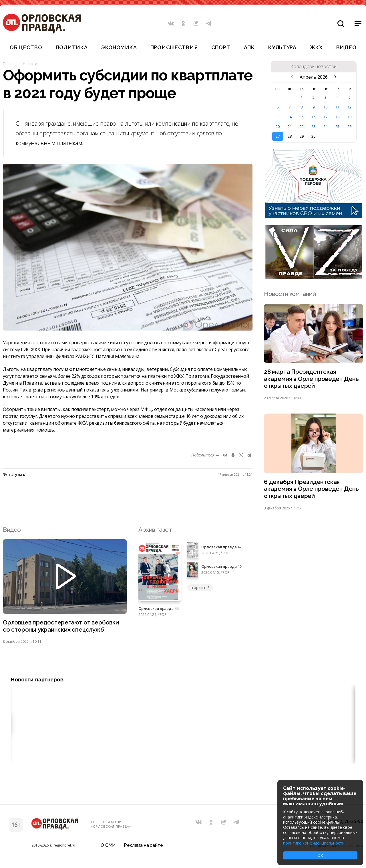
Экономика (119, 47)
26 (349, 126)
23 (313, 126)
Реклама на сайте (143, 846)
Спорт (221, 47)
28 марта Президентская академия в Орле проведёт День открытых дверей (312, 379)
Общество (26, 47)
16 (313, 117)
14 (290, 117)
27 (278, 136)
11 (337, 107)
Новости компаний (290, 294)
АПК (249, 47)
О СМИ (108, 846)
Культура (282, 47)
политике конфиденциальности (314, 843)
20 (278, 126)
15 (302, 117)
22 (302, 126)
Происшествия (174, 47)
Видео (346, 47)
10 (325, 107)
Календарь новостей (314, 67)
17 (325, 117)
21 (290, 126)
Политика (72, 47)
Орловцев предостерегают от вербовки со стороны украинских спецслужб (61, 627)
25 (337, 126)
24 (325, 126)
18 (337, 117)
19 (349, 117)
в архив (200, 588)
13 (278, 117)
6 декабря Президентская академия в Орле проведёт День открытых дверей (312, 490)
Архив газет (155, 530)
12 (349, 107)
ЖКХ (316, 47)
